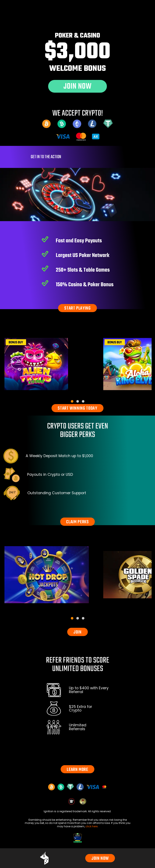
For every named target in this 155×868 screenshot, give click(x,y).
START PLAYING (77, 308)
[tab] (72, 401)
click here (91, 826)
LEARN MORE (77, 770)
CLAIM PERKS (77, 522)
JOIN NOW (100, 858)
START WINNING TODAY (77, 408)
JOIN (77, 632)
